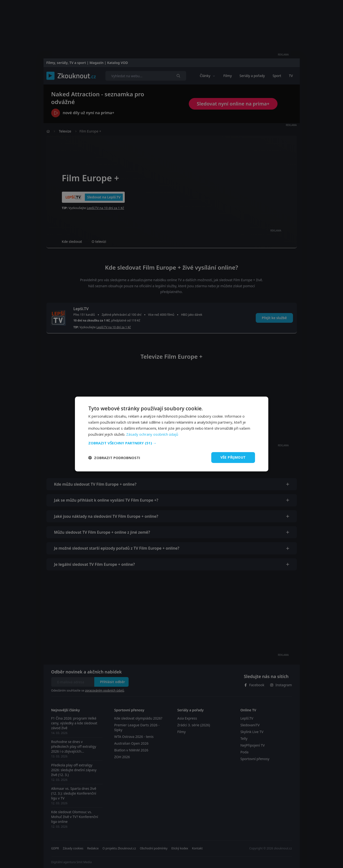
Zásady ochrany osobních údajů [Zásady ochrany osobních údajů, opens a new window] (152, 434)
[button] (172, 443)
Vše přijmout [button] (233, 457)
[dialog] (172, 434)
